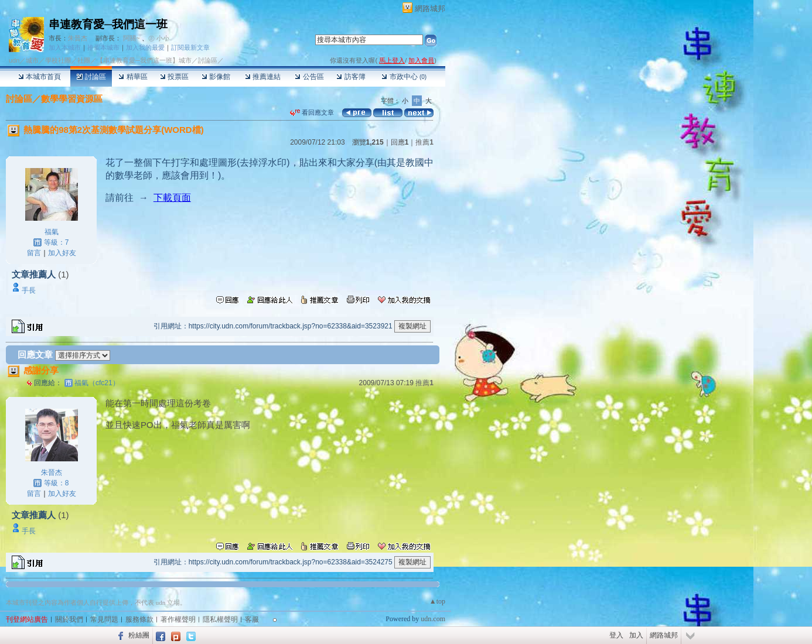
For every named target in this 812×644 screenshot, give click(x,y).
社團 (84, 60)
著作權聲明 (178, 619)
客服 (252, 619)
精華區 (133, 77)
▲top (437, 601)
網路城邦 (430, 8)
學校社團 (58, 60)
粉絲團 (139, 635)
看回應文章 (312, 112)
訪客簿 (351, 77)
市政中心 (404, 77)
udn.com (433, 619)
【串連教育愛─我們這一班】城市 (144, 60)
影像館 (216, 77)
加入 (636, 635)
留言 (34, 253)
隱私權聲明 (220, 619)
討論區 (91, 77)
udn (14, 60)
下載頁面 (172, 198)
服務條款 (139, 619)
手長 (29, 290)
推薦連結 (263, 77)
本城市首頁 (40, 77)
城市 (32, 60)
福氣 (52, 232)
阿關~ (131, 38)
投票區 (174, 77)
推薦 (424, 142)
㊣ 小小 (159, 38)
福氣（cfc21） (97, 383)
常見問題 (104, 619)
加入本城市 (65, 47)
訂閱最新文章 (190, 47)
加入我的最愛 (145, 47)
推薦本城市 (103, 47)
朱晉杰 (78, 38)
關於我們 (69, 619)
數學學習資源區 (72, 99)
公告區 (309, 77)
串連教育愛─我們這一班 (108, 24)
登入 (616, 635)
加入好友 (62, 253)
